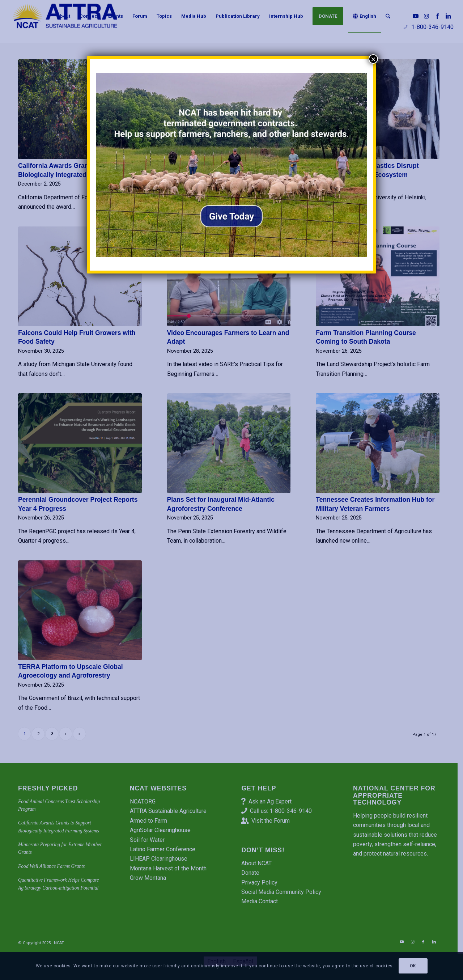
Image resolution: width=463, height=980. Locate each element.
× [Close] (373, 59)
